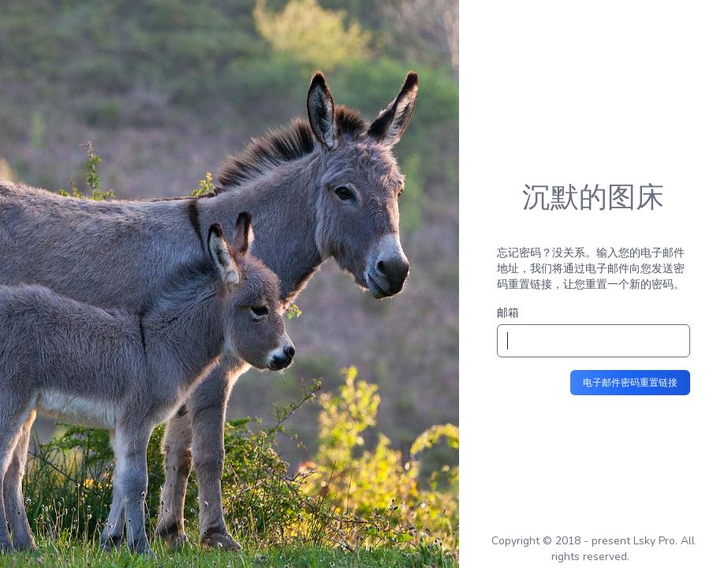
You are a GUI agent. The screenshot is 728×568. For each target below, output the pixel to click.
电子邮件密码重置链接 (630, 383)
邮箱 (508, 313)
